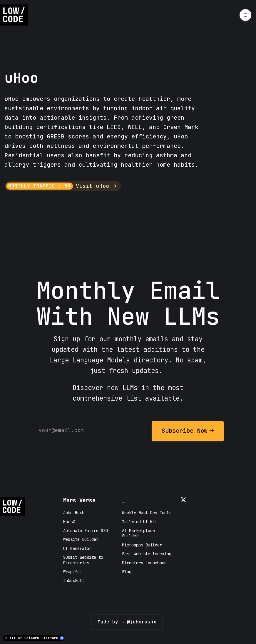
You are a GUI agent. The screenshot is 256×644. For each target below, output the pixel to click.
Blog (127, 572)
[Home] (16, 15)
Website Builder (81, 539)
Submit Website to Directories (83, 560)
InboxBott (74, 581)
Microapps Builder (142, 545)
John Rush (74, 513)
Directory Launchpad (144, 563)
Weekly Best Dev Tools (147, 513)
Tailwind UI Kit (140, 522)
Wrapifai (73, 572)
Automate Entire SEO (86, 531)
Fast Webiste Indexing (147, 554)
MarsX (69, 522)
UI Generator (77, 548)
